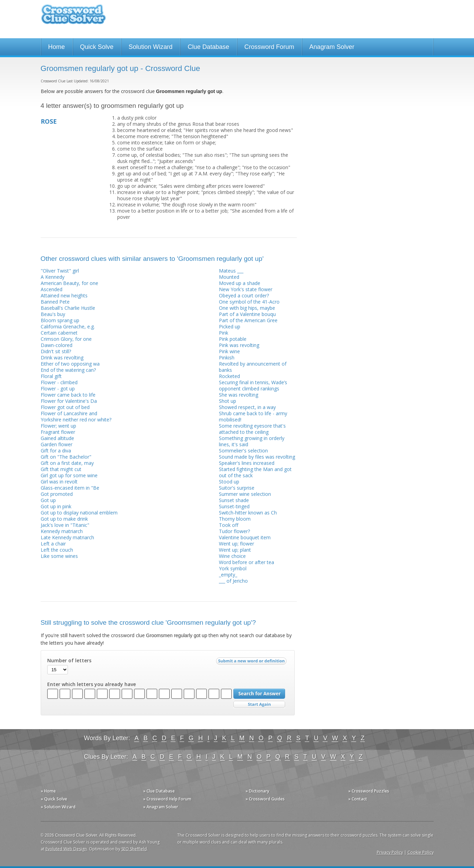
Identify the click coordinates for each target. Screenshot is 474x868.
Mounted (229, 277)
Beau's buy (53, 314)
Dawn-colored (57, 345)
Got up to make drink (64, 519)
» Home (48, 791)
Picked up (230, 326)
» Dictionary (257, 791)
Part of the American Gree (248, 320)
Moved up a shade (240, 283)
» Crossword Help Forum (167, 799)
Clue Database (208, 47)
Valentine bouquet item (245, 537)
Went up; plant (235, 550)
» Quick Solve (54, 799)
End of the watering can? (68, 370)
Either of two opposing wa (70, 364)
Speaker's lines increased (247, 463)
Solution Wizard (150, 47)
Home (57, 47)
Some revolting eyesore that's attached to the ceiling (252, 429)
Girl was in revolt (59, 482)
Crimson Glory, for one (66, 339)
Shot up (228, 401)
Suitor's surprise (237, 488)
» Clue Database (159, 791)
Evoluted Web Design (66, 849)
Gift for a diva (56, 451)
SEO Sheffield (134, 849)
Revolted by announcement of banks (253, 367)
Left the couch (57, 550)
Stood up (229, 482)
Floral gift (51, 376)
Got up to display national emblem (79, 513)
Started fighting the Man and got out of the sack (255, 472)
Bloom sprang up (60, 320)
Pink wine (229, 351)
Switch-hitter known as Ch (248, 513)
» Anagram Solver (161, 807)
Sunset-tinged (234, 506)
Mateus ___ (231, 271)
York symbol (233, 568)
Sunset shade (234, 500)
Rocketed (229, 376)
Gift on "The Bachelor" (66, 457)
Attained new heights (64, 295)
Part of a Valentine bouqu (247, 314)
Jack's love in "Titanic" (65, 525)
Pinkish (227, 358)
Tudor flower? (234, 531)
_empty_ (228, 575)
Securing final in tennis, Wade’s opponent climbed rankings (253, 385)
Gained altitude (57, 438)
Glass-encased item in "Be (70, 488)
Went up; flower (236, 544)
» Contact (358, 799)
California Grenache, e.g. (68, 326)
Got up (48, 500)
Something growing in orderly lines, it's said (252, 441)
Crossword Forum (269, 47)
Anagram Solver (332, 47)
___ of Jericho (233, 581)
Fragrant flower (58, 432)
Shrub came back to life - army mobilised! (253, 416)
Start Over (259, 704)
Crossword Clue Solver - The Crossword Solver (73, 17)
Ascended (52, 289)
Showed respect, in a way (247, 407)
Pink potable (233, 339)
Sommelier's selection (243, 451)
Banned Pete (55, 302)
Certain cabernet (59, 333)
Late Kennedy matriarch (67, 537)
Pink (224, 333)
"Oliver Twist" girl (60, 271)
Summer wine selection (245, 494)
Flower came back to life (68, 395)
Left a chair (53, 544)
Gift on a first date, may (67, 463)
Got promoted (57, 494)
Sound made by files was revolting (257, 457)
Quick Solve (97, 47)
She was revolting (239, 395)
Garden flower (57, 444)
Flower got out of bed (65, 407)
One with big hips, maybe (247, 308)
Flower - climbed (59, 382)
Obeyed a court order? (244, 295)
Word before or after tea (246, 562)
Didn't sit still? (56, 351)
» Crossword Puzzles (369, 791)
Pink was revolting (239, 345)
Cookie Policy (421, 852)
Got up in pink (56, 506)
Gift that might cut (61, 469)
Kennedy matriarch (62, 531)
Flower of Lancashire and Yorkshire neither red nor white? (76, 416)
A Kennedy (53, 277)
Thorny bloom (235, 519)
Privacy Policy (390, 852)
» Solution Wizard (58, 807)
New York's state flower (246, 289)
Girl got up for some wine (69, 475)
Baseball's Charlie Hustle (68, 308)
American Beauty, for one (69, 283)
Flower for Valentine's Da (69, 401)
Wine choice (232, 556)
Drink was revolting (62, 358)
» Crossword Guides (265, 799)
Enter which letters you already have (92, 684)
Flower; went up (58, 426)
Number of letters (69, 661)
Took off (229, 525)
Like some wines (59, 556)
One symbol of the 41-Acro (249, 302)
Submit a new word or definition (252, 663)
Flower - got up (58, 389)
